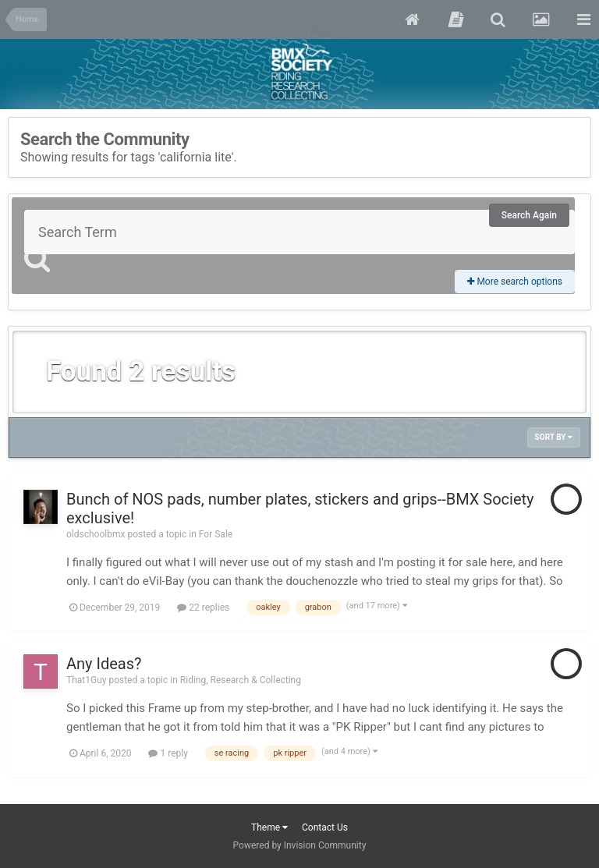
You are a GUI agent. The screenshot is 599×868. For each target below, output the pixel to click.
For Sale (216, 534)
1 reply (168, 753)
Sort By (554, 437)
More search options (515, 282)
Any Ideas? (104, 664)
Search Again (529, 215)
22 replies (203, 608)
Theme (269, 827)
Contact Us (325, 827)
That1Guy (86, 680)
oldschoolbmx (96, 534)
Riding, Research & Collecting (241, 680)
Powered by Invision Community (300, 845)
